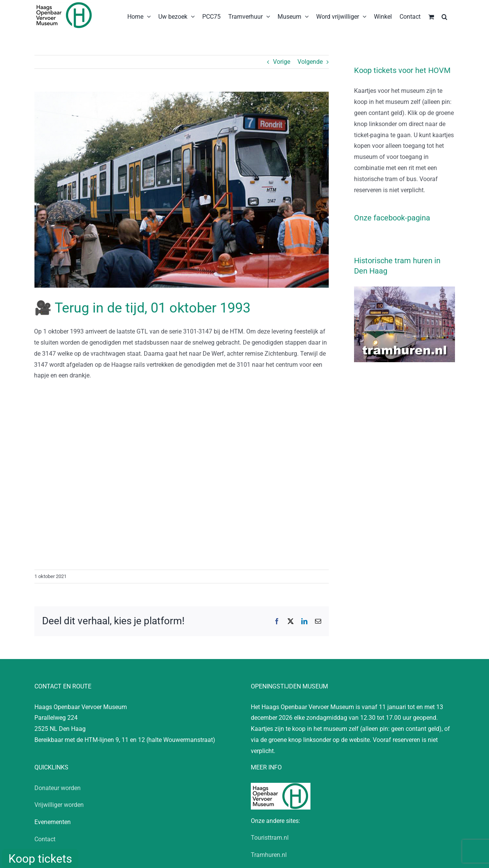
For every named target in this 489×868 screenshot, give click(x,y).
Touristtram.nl (270, 838)
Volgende (310, 62)
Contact (45, 839)
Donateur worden (58, 788)
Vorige (282, 62)
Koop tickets (40, 859)
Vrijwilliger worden (59, 805)
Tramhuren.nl (269, 855)
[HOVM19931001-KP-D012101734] (182, 190)
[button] (444, 16)
